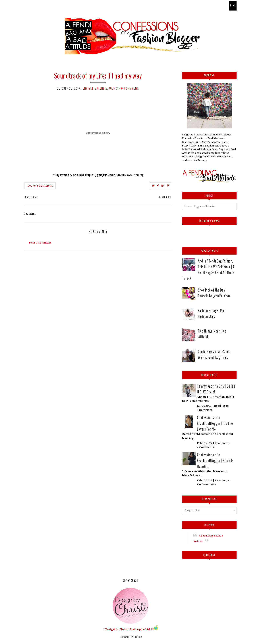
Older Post (165, 197)
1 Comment (205, 410)
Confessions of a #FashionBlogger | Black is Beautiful (215, 461)
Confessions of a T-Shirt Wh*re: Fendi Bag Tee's (214, 354)
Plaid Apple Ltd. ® (142, 629)
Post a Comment (40, 243)
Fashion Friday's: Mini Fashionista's (212, 313)
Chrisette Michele (95, 88)
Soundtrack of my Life (124, 88)
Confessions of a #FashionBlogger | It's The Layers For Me (215, 423)
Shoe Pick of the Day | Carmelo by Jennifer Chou (214, 293)
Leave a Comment (40, 186)
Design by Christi (117, 629)
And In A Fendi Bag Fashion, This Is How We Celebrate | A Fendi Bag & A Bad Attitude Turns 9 (208, 270)
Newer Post (31, 197)
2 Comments (205, 447)
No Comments (207, 484)
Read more (221, 406)
